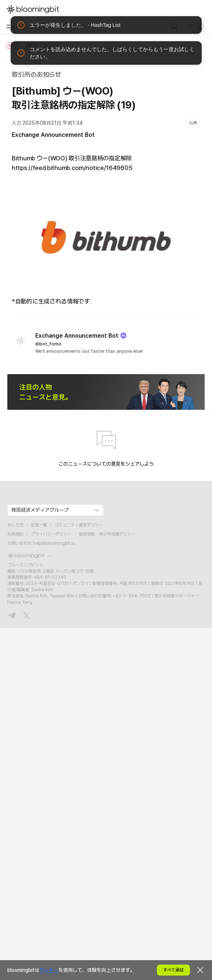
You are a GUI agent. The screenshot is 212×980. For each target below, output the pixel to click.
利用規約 (15, 534)
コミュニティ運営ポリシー (79, 525)
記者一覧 (39, 525)
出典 (193, 123)
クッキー (49, 970)
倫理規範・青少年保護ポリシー (107, 534)
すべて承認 (173, 970)
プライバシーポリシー (51, 534)
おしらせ (15, 525)
